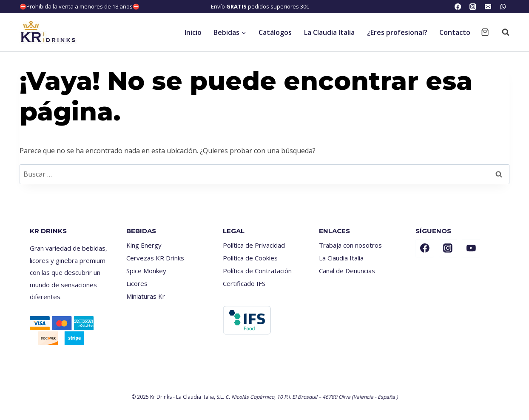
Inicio (193, 32)
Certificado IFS (244, 283)
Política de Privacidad (254, 245)
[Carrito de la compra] (485, 32)
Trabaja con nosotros (350, 245)
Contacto (455, 32)
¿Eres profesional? (397, 32)
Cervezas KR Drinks (155, 258)
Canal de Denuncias (347, 271)
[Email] (488, 7)
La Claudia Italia (329, 32)
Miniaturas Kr (146, 296)
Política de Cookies (250, 258)
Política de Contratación (257, 271)
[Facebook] (458, 7)
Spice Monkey (146, 271)
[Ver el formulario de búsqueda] (501, 32)
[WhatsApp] (503, 7)
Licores (137, 283)
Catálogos (275, 32)
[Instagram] (473, 7)
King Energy (144, 245)
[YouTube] (471, 249)
